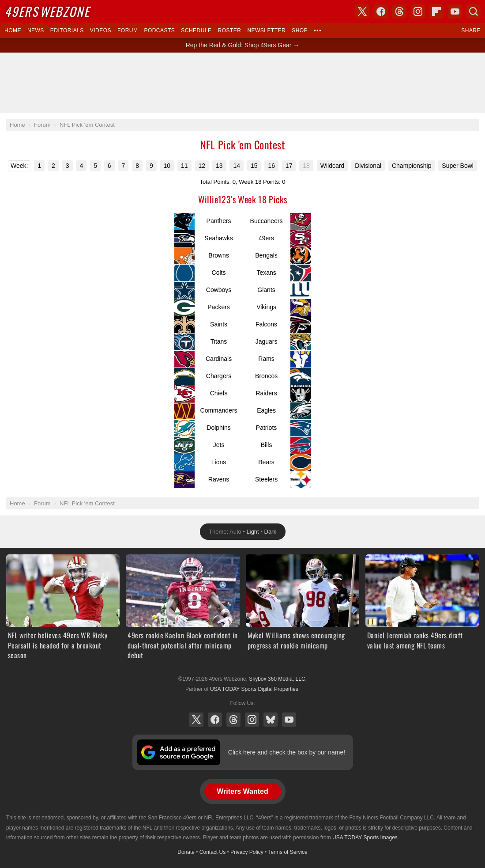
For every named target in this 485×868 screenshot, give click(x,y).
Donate (186, 852)
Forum (128, 30)
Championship (412, 166)
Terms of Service (288, 852)
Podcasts (159, 30)
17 (289, 166)
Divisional (368, 166)
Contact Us (212, 852)
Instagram (252, 720)
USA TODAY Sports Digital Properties (254, 689)
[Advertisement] (243, 83)
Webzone (47, 11)
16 (271, 166)
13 (219, 166)
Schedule (196, 30)
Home (13, 30)
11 (184, 166)
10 (167, 166)
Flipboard (436, 11)
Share (471, 30)
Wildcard (332, 166)
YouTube (289, 720)
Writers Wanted (242, 791)
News (36, 30)
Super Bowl (458, 166)
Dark (270, 532)
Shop (300, 30)
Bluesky (271, 720)
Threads (233, 720)
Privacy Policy (247, 852)
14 (237, 166)
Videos (101, 30)
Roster (229, 30)
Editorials (67, 30)
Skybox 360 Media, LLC (277, 679)
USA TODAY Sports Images (365, 838)
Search (474, 11)
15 (254, 166)
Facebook (215, 720)
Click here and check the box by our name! (287, 752)
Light (253, 532)
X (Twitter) (196, 720)
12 (202, 166)
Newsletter (266, 30)
